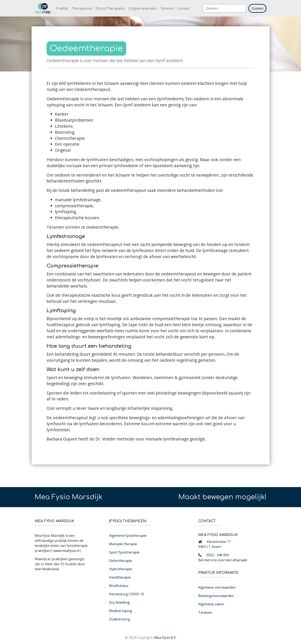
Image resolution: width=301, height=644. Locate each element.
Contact (183, 8)
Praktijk (62, 8)
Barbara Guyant (62, 439)
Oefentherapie (121, 561)
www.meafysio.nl (66, 551)
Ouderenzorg (120, 619)
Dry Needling (119, 602)
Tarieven (167, 8)
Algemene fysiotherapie (128, 536)
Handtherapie (120, 577)
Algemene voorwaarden (217, 587)
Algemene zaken (211, 604)
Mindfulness (119, 586)
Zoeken (257, 8)
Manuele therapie (123, 544)
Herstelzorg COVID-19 (126, 594)
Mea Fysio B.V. (165, 638)
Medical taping (121, 611)
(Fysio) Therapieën (110, 8)
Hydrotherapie (121, 569)
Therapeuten (82, 8)
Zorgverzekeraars (142, 8)
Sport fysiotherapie (124, 552)
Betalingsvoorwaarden (216, 596)
